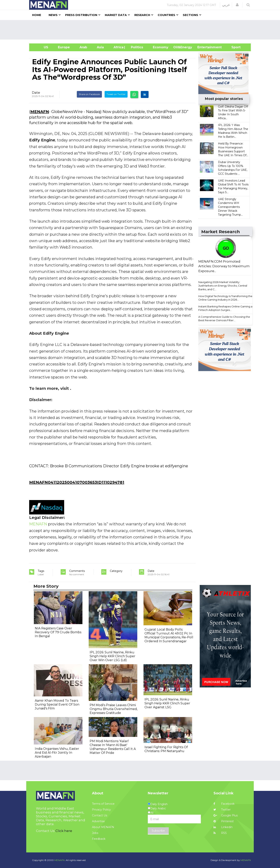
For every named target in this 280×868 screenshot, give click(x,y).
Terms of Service (103, 804)
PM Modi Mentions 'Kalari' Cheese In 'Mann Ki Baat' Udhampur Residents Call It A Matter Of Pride (113, 747)
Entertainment (204, 47)
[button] (237, 5)
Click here (64, 831)
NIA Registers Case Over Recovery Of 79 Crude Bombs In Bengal (58, 632)
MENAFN (40, 112)
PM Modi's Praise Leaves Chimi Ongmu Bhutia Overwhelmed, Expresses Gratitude (114, 709)
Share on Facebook (89, 94)
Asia (100, 47)
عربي (226, 5)
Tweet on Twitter (116, 94)
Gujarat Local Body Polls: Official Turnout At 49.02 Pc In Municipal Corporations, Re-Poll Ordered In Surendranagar (169, 635)
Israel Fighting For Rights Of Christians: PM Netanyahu (166, 749)
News (53, 15)
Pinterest (224, 821)
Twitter (222, 810)
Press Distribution (81, 15)
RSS (220, 833)
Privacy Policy (101, 810)
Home (37, 15)
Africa (118, 47)
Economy (161, 47)
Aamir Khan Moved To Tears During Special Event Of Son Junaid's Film (57, 704)
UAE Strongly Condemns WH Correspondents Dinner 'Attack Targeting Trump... (230, 207)
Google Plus (226, 815)
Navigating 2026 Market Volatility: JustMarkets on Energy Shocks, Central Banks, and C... (223, 286)
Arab (83, 47)
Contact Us (100, 815)
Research (142, 15)
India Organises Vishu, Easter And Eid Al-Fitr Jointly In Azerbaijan (57, 753)
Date (36, 93)
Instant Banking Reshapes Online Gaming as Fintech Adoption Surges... (226, 308)
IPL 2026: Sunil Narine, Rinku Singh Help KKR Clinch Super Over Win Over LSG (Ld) (112, 656)
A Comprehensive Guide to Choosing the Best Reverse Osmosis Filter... (224, 319)
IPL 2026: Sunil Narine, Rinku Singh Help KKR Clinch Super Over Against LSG (167, 703)
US (41, 47)
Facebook (224, 804)
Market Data (116, 15)
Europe (64, 47)
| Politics (136, 47)
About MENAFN (103, 827)
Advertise (98, 821)
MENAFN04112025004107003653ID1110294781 (77, 482)
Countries (166, 15)
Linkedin (223, 827)
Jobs (95, 833)
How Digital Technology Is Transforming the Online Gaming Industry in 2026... (225, 298)
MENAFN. (60, 860)
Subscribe (158, 831)
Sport (234, 47)
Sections (190, 15)
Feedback (99, 839)
